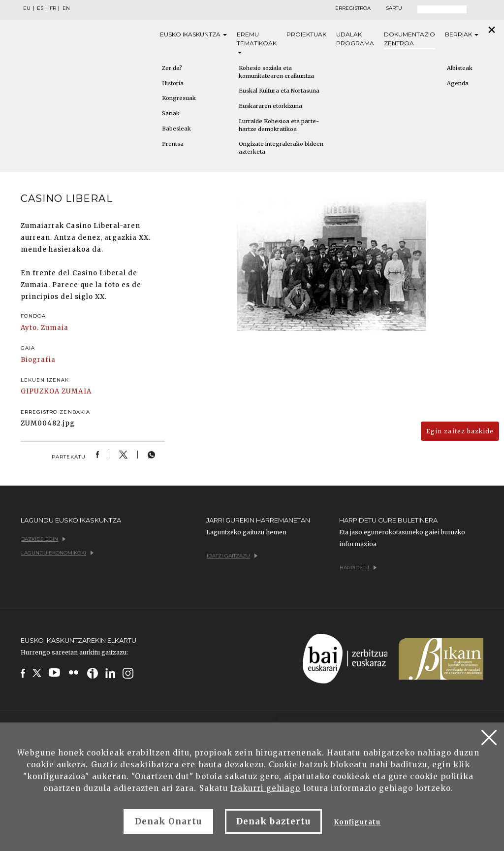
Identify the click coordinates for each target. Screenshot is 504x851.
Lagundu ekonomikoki (57, 553)
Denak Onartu (168, 821)
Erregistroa (353, 8)
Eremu (257, 42)
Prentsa (173, 144)
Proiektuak (306, 34)
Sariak (171, 113)
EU (27, 8)
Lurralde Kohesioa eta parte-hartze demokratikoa (279, 125)
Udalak (355, 39)
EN (66, 8)
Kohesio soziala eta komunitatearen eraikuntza (276, 72)
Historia (173, 83)
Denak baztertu (273, 821)
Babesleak (176, 129)
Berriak (462, 34)
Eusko (193, 34)
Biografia (38, 360)
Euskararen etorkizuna (270, 106)
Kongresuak (179, 98)
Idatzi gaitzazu (232, 556)
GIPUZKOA (40, 391)
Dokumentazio (409, 39)
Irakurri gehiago (266, 788)
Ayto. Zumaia (45, 328)
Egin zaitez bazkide (460, 431)
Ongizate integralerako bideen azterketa (281, 148)
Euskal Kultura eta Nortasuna (279, 91)
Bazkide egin (43, 539)
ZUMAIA (76, 391)
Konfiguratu (357, 822)
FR (53, 8)
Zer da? (172, 68)
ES (40, 8)
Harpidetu (358, 568)
